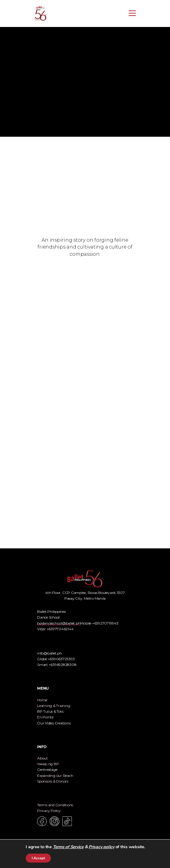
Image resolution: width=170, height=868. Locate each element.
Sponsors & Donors (53, 781)
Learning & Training (54, 706)
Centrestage (47, 770)
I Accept (38, 858)
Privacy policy (101, 847)
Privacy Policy (49, 811)
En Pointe (45, 717)
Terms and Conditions (55, 805)
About (42, 758)
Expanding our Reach (55, 776)
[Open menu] (132, 13)
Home (42, 700)
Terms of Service (68, 847)
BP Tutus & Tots (50, 711)
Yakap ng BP (48, 764)
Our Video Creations (54, 723)
